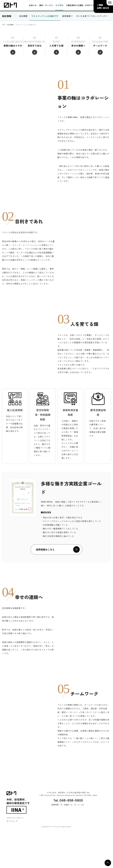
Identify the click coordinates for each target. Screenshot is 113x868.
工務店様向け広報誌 (75, 5)
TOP (3, 56)
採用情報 (66, 47)
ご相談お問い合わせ (103, 6)
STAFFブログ (90, 5)
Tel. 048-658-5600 (68, 832)
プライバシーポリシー (16, 849)
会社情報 (59, 5)
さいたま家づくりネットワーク (91, 47)
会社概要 (23, 47)
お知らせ (33, 5)
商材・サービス (46, 5)
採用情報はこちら (45, 581)
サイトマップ (12, 852)
